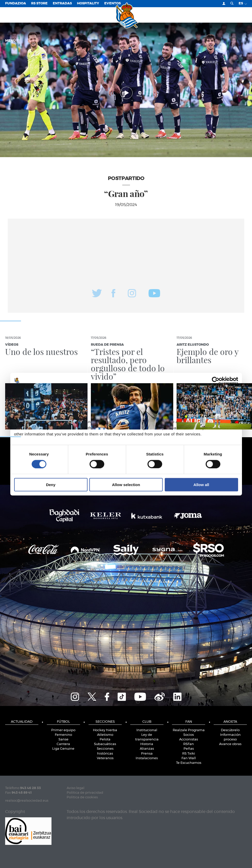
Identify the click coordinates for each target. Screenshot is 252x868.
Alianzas (147, 749)
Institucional (147, 730)
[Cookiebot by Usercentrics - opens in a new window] (216, 380)
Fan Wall (189, 758)
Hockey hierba (105, 730)
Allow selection (126, 485)
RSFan (189, 744)
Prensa (147, 754)
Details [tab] (126, 395)
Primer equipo (63, 730)
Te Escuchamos (189, 763)
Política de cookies (82, 797)
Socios (189, 735)
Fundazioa (16, 3)
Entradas (62, 3)
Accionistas (189, 740)
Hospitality (88, 3)
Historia (147, 744)
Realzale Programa (189, 730)
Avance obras (230, 744)
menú (12, 41)
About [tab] (203, 395)
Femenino (63, 735)
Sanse (63, 740)
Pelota (105, 740)
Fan (189, 722)
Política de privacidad (85, 793)
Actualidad (22, 722)
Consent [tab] (49, 395)
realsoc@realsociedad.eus (27, 801)
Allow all (201, 485)
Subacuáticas (105, 744)
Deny (51, 485)
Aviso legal (76, 788)
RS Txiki (189, 754)
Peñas (189, 749)
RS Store (39, 3)
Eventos (112, 3)
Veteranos (105, 758)
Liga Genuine (63, 749)
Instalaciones (147, 758)
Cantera (63, 744)
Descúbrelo (230, 730)
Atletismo (105, 735)
